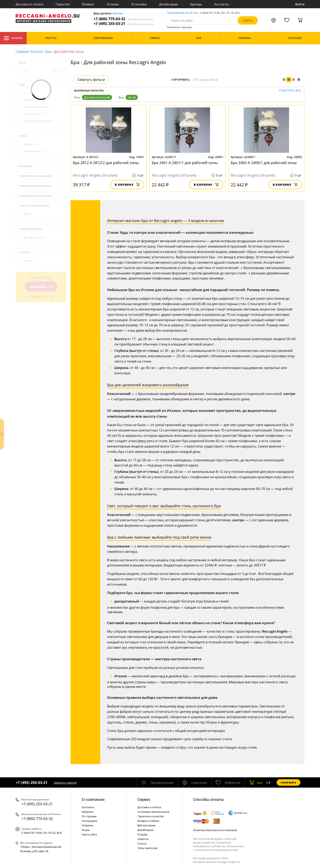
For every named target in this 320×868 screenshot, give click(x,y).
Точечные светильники (41, 121)
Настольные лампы (38, 107)
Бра (49, 52)
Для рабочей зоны (97, 97)
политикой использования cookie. (217, 850)
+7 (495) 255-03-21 (123, 24)
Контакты (222, 4)
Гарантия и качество (151, 816)
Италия (30, 261)
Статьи (142, 843)
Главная (22, 52)
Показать (41, 287)
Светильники (35, 114)
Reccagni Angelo (35, 237)
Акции (86, 830)
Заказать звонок (65, 783)
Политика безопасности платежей (215, 830)
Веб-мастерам (146, 825)
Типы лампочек (148, 848)
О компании (93, 799)
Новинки (87, 825)
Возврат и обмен (148, 821)
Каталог (13, 38)
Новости (143, 839)
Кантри (30, 144)
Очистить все (290, 91)
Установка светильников (153, 812)
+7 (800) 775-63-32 (123, 19)
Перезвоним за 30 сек (182, 13)
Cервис (144, 799)
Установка (139, 4)
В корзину (127, 185)
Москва (118, 14)
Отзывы (113, 4)
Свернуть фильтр (91, 80)
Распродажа (90, 821)
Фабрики (87, 812)
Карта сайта (89, 834)
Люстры (31, 100)
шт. (256, 782)
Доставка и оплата (30, 4)
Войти (300, 4)
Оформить (288, 783)
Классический (34, 151)
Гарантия (63, 4)
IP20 (28, 214)
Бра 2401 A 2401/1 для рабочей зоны (185, 163)
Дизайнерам (168, 4)
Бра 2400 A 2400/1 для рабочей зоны (264, 163)
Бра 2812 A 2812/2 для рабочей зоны (106, 163)
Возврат (88, 4)
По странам (89, 816)
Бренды (196, 4)
